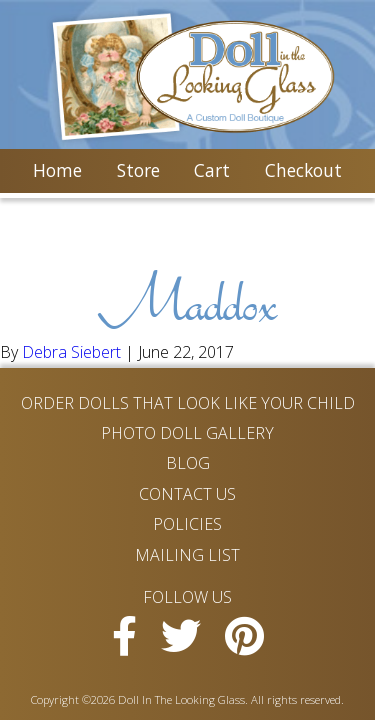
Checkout (303, 170)
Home (57, 170)
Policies (187, 524)
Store (138, 170)
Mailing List (187, 555)
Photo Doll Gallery (187, 433)
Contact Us (187, 494)
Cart (212, 170)
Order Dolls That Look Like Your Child (188, 403)
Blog (188, 463)
